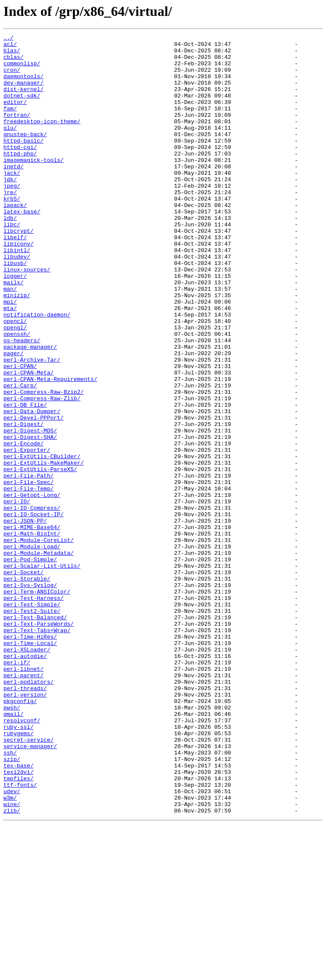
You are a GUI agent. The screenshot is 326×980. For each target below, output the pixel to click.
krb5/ (12, 232)
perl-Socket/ (24, 680)
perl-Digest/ (24, 502)
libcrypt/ (18, 271)
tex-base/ (18, 912)
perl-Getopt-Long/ (32, 587)
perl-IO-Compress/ (32, 603)
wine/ (12, 959)
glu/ (10, 147)
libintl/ (17, 294)
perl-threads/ (25, 819)
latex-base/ (22, 247)
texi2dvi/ (18, 920)
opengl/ (15, 387)
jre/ (10, 224)
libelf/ (15, 278)
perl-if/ (17, 788)
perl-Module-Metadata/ (39, 657)
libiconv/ (18, 286)
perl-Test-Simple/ (32, 719)
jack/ (12, 201)
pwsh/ (12, 843)
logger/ (15, 325)
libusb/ (15, 309)
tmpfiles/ (18, 928)
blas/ (12, 54)
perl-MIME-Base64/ (32, 626)
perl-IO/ (17, 595)
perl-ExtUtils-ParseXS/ (40, 557)
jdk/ (10, 209)
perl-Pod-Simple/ (30, 665)
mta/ (10, 363)
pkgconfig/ (20, 835)
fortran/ (17, 131)
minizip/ (17, 348)
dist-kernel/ (24, 100)
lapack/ (15, 240)
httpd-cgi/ (20, 170)
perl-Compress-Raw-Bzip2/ (44, 464)
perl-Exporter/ (27, 533)
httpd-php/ (20, 178)
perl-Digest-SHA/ (30, 518)
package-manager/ (30, 410)
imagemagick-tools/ (33, 186)
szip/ (12, 904)
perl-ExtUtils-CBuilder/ (42, 541)
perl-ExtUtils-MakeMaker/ (44, 549)
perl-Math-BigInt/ (32, 634)
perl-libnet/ (24, 796)
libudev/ (17, 301)
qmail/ (14, 850)
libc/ (12, 263)
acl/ (10, 46)
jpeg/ (12, 216)
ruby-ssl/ (18, 866)
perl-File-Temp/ (29, 580)
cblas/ (14, 62)
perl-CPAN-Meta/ (29, 441)
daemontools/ (24, 85)
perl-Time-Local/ (30, 765)
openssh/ (17, 394)
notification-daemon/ (37, 371)
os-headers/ (22, 402)
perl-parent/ (24, 804)
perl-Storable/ (27, 688)
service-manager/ (30, 889)
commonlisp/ (22, 70)
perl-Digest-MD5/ (30, 510)
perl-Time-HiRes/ (30, 758)
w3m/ (10, 951)
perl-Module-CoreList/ (39, 642)
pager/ (14, 417)
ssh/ (10, 897)
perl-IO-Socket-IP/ (33, 611)
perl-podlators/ (29, 812)
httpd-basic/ (24, 162)
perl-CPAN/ (20, 433)
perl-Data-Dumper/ (32, 487)
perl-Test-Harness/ (33, 711)
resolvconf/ (22, 858)
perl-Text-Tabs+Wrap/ (37, 750)
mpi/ (10, 356)
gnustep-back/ (25, 155)
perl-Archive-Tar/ (32, 425)
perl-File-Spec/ (29, 572)
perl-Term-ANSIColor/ (37, 703)
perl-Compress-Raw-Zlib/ (42, 472)
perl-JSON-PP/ (25, 618)
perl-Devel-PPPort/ (33, 495)
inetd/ (14, 193)
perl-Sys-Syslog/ (30, 696)
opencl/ (15, 379)
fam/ (10, 124)
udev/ (12, 943)
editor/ (15, 116)
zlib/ (12, 966)
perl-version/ (25, 827)
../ (8, 39)
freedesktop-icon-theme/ (42, 139)
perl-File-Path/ (29, 564)
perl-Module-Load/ (32, 649)
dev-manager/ (24, 93)
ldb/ (10, 255)
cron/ (12, 77)
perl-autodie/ (25, 781)
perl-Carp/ (20, 456)
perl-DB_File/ (25, 479)
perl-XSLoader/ (27, 773)
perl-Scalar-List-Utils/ (42, 673)
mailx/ (14, 332)
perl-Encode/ (24, 526)
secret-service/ (29, 881)
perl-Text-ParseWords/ (39, 742)
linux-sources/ (27, 317)
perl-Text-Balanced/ (35, 734)
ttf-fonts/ (20, 935)
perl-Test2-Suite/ (32, 727)
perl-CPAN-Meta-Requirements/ (50, 448)
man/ (10, 340)
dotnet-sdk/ (22, 108)
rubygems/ (18, 873)
